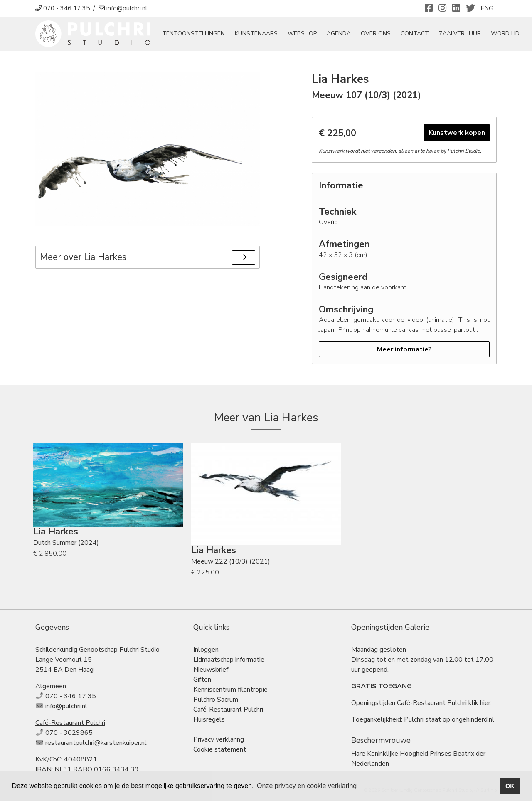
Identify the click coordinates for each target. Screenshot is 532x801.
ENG (487, 8)
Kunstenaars (257, 34)
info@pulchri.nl (66, 707)
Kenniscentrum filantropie (230, 690)
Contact (415, 34)
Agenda (339, 34)
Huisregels (209, 720)
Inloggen (206, 650)
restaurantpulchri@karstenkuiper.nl (96, 743)
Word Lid (506, 34)
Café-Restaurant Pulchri (228, 710)
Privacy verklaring (219, 740)
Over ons (376, 34)
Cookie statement (220, 750)
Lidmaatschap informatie (229, 660)
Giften (202, 680)
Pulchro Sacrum (216, 700)
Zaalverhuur (460, 34)
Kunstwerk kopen (457, 133)
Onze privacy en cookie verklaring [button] (307, 786)
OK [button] (510, 786)
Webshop (303, 34)
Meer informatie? (404, 350)
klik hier (479, 703)
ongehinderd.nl (473, 720)
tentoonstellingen (194, 34)
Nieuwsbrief (211, 670)
